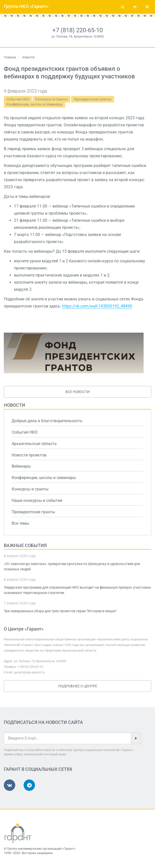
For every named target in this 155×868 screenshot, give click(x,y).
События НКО (18, 99)
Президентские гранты (93, 99)
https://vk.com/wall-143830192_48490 (97, 306)
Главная (10, 57)
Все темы (20, 523)
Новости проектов (29, 455)
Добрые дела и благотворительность (47, 421)
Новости (14, 405)
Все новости (77, 392)
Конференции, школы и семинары (35, 104)
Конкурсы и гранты (51, 99)
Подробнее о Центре (78, 686)
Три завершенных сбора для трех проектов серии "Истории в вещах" (60, 611)
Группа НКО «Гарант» (26, 6)
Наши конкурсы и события (37, 500)
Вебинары (21, 466)
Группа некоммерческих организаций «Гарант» (41, 849)
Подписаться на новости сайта (43, 722)
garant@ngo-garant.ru (29, 672)
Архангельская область (34, 444)
